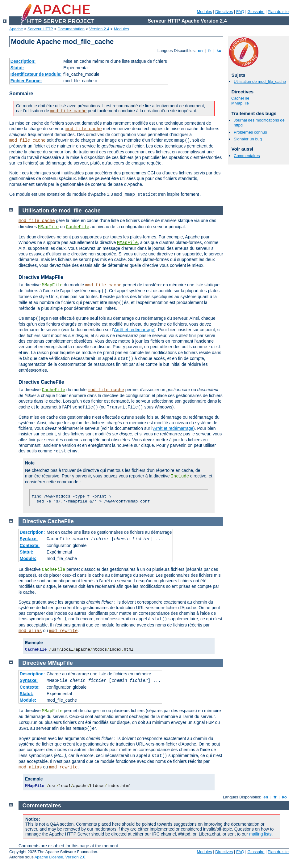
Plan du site (278, 12)
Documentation (71, 29)
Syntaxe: (29, 539)
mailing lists (260, 834)
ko (219, 51)
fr (210, 51)
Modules (204, 12)
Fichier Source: (26, 81)
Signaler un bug (248, 139)
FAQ (240, 12)
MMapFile (240, 103)
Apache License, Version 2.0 (60, 857)
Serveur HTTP (40, 29)
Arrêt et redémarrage (134, 330)
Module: (28, 558)
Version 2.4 (99, 29)
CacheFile (240, 98)
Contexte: (30, 545)
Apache (16, 29)
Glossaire (256, 12)
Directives (224, 12)
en (200, 51)
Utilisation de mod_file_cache (260, 81)
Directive (34, 521)
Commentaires (247, 156)
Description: (23, 61)
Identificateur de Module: (36, 74)
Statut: (17, 68)
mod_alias (30, 631)
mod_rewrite (63, 631)
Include (180, 476)
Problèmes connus (250, 132)
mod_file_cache (69, 111)
